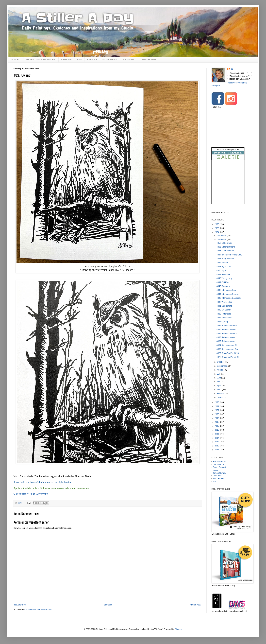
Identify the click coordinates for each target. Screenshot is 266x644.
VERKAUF (67, 60)
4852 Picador (222, 263)
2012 (217, 446)
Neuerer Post (20, 605)
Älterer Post (195, 605)
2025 (217, 228)
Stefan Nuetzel (219, 462)
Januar (220, 397)
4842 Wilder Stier (224, 302)
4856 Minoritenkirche (226, 247)
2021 (217, 410)
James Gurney (219, 473)
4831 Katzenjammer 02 (227, 345)
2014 (217, 438)
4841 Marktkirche (224, 306)
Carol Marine (219, 464)
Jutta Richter (218, 479)
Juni (219, 378)
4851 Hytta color (224, 267)
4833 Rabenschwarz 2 (227, 337)
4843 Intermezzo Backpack (229, 298)
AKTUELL (16, 60)
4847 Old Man (223, 282)
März (220, 390)
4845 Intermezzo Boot (226, 290)
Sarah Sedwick (220, 467)
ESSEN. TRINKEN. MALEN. (41, 60)
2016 (217, 430)
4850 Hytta (221, 270)
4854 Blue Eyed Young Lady (229, 255)
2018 (217, 422)
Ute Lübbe (217, 476)
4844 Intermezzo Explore (228, 294)
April (219, 386)
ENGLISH (92, 60)
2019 (217, 418)
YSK (215, 481)
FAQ (80, 60)
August (220, 370)
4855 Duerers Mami (225, 251)
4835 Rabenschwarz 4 (227, 329)
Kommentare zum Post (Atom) (38, 610)
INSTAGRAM (129, 60)
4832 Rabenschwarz (226, 341)
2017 (217, 426)
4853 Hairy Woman (225, 259)
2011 (217, 450)
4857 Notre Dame (225, 243)
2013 (217, 442)
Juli (219, 374)
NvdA (215, 470)
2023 (217, 402)
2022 (217, 406)
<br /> (228, 185)
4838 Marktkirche (224, 318)
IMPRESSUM (149, 60)
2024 (217, 232)
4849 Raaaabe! (223, 274)
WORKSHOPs (110, 60)
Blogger (178, 629)
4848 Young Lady (224, 278)
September (222, 366)
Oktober (221, 362)
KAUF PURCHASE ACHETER (31, 494)
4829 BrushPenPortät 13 (228, 353)
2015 (217, 434)
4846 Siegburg (223, 286)
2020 (217, 414)
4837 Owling (222, 322)
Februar (221, 394)
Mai (219, 382)
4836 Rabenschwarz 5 (227, 326)
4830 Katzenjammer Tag (227, 349)
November (222, 239)
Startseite (108, 605)
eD (232, 69)
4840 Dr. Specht (224, 310)
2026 (217, 224)
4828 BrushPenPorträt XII (228, 357)
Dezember (222, 236)
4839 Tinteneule (224, 314)
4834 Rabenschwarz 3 (227, 334)
